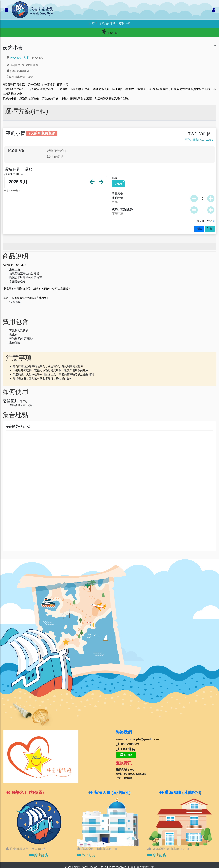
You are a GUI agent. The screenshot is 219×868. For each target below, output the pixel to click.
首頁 (92, 24)
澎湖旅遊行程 (107, 24)
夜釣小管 (124, 24)
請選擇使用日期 (14, 174)
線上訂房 (39, 855)
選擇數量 (118, 194)
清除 (199, 229)
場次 (115, 178)
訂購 (210, 229)
